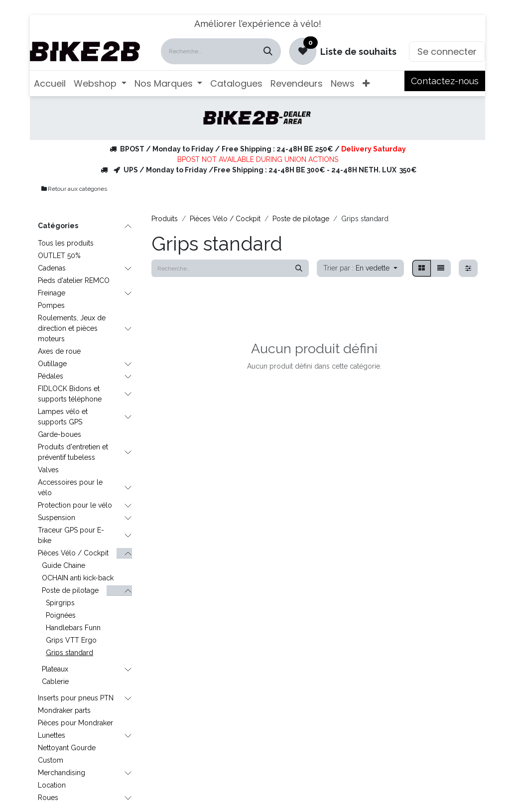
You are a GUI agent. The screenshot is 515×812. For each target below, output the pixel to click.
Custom (51, 760)
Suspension (57, 518)
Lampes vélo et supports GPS (63, 417)
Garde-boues (60, 434)
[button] (360, 268)
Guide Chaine (64, 565)
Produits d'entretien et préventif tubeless (73, 452)
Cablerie (55, 681)
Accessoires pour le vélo (70, 487)
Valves (48, 470)
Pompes (51, 305)
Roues (48, 798)
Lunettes (52, 735)
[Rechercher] (268, 51)
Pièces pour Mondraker (75, 723)
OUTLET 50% (59, 256)
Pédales (51, 376)
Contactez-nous (445, 81)
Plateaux (55, 669)
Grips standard (69, 653)
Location (52, 785)
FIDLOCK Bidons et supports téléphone (70, 394)
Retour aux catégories (74, 189)
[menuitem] (50, 83)
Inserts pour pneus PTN (76, 698)
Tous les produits (66, 243)
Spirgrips (60, 603)
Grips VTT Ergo (71, 640)
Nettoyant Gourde (67, 748)
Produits (165, 219)
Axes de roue (59, 351)
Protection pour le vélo (75, 505)
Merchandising (62, 773)
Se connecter (447, 52)
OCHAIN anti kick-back (78, 578)
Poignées (61, 615)
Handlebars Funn (73, 628)
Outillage (52, 364)
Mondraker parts (64, 710)
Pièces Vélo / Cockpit (73, 553)
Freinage (52, 293)
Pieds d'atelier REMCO (74, 280)
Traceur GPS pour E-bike (71, 535)
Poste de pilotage (70, 590)
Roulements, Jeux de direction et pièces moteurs (72, 328)
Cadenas (52, 268)
